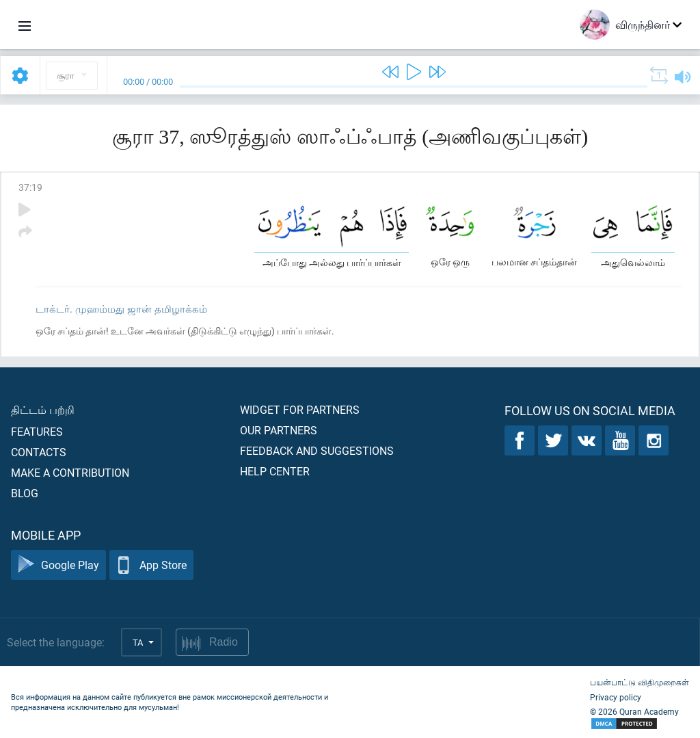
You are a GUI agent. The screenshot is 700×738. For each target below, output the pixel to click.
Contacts (39, 452)
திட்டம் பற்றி (43, 409)
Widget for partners (300, 409)
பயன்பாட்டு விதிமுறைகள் (640, 682)
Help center (275, 471)
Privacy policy (616, 697)
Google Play (58, 565)
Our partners (279, 430)
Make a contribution (70, 472)
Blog (25, 493)
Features (37, 431)
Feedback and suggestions (317, 450)
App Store (151, 565)
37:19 (30, 187)
